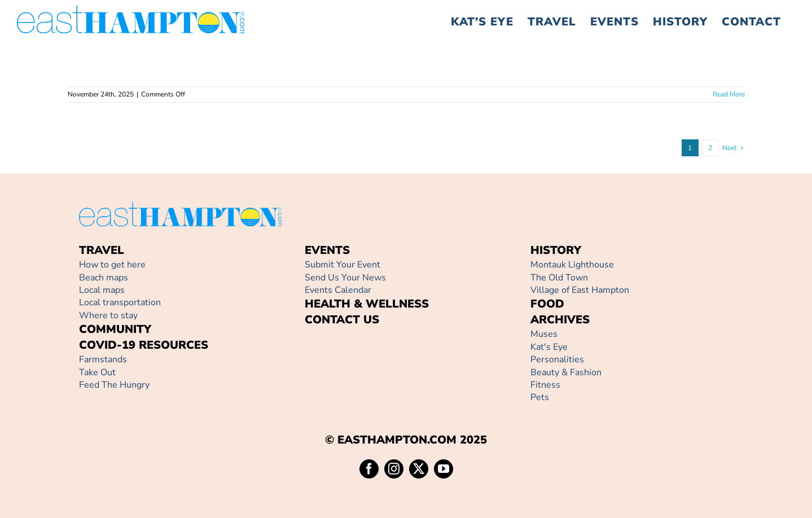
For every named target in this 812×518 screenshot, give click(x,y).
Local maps (102, 290)
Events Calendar (338, 290)
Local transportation (120, 302)
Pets (540, 397)
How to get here (112, 265)
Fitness (545, 385)
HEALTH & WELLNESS (367, 304)
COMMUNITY (115, 329)
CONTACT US (342, 320)
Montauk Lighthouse (572, 265)
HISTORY (556, 250)
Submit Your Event (343, 265)
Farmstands (103, 359)
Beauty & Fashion (566, 372)
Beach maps (104, 278)
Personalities (557, 359)
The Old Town (559, 278)
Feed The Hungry (114, 385)
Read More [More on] (729, 94)
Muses (544, 334)
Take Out (97, 372)
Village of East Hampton (580, 290)
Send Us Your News (345, 278)
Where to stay (108, 315)
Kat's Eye (549, 347)
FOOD (547, 304)
